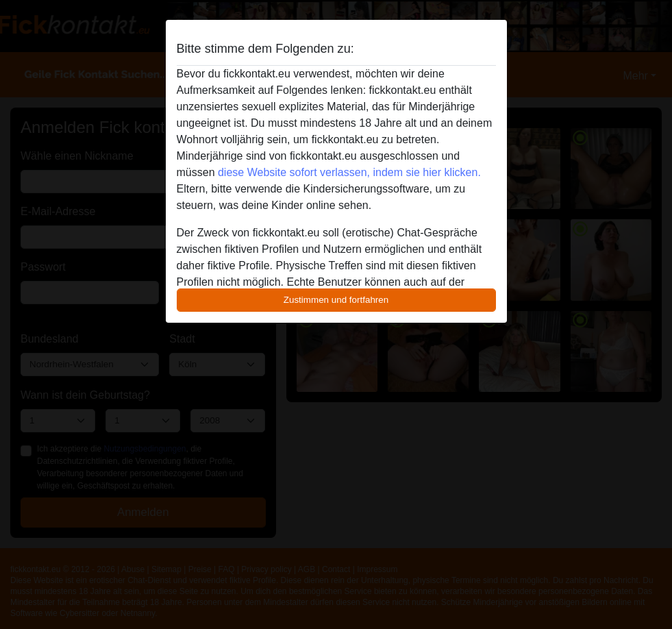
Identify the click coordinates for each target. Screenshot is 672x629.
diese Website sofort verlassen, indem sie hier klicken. (349, 172)
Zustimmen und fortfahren (336, 300)
